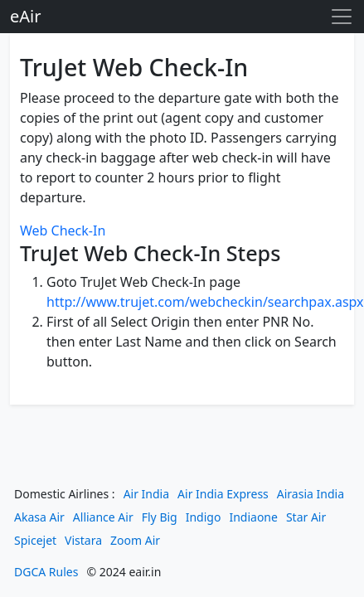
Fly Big (160, 517)
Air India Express (223, 494)
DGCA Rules (46, 572)
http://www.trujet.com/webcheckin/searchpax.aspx (205, 302)
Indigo (204, 517)
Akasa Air (39, 517)
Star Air (306, 517)
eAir (25, 16)
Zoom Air (135, 540)
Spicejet (35, 540)
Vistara (83, 540)
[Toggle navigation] (342, 17)
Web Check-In (63, 231)
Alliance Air (103, 517)
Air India (146, 494)
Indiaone (253, 517)
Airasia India (311, 494)
